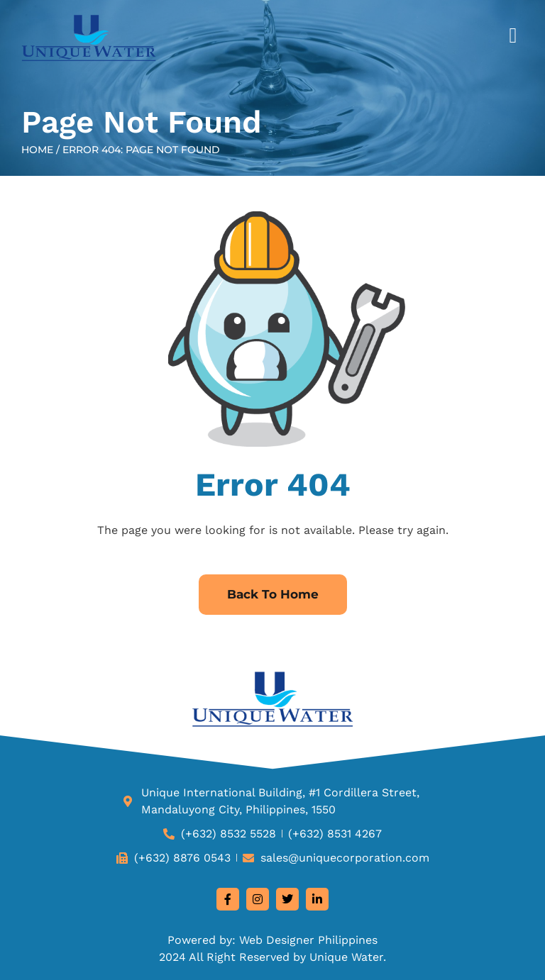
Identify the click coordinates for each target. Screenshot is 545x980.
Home (37, 150)
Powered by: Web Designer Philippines (272, 940)
